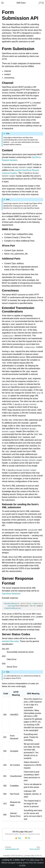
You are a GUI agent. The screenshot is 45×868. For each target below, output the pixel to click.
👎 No (27, 838)
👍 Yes (18, 838)
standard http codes (10, 641)
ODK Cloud (34, 860)
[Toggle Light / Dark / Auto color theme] (40, 3)
